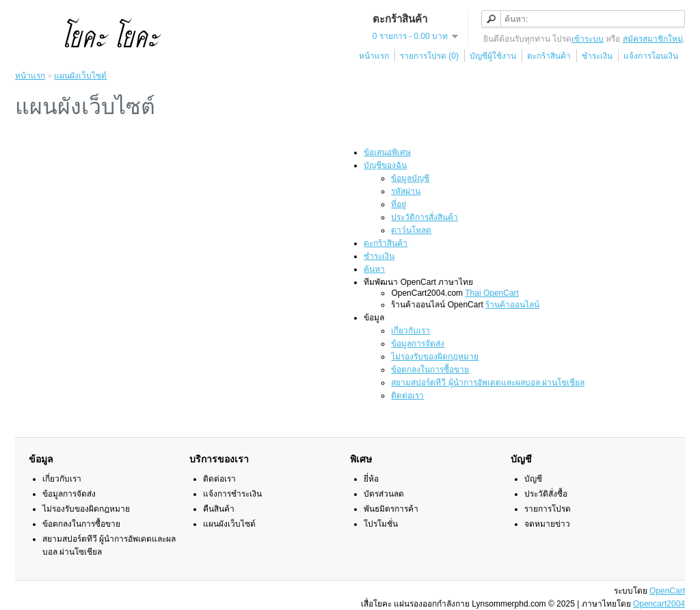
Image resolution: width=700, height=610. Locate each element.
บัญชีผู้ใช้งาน (493, 56)
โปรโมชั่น (381, 524)
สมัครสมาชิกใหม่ (653, 39)
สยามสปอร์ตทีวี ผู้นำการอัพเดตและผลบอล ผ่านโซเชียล (488, 383)
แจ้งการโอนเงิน (651, 56)
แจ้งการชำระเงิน (232, 494)
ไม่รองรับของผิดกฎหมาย (435, 357)
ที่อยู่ (399, 204)
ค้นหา (374, 269)
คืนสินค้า (219, 509)
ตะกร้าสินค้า (549, 56)
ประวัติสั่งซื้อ (546, 494)
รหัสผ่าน (406, 191)
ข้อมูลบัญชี (410, 178)
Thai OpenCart (492, 293)
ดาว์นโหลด (411, 230)
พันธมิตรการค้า (391, 509)
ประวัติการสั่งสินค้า (425, 217)
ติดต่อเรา (407, 396)
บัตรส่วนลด (384, 494)
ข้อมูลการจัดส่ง (418, 344)
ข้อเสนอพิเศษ (387, 152)
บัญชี (533, 479)
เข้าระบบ (588, 39)
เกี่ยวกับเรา (410, 331)
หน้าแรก (374, 56)
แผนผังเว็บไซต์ (80, 76)
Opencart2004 (659, 604)
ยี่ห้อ (371, 479)
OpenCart (667, 591)
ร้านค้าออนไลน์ (512, 305)
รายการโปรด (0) (429, 56)
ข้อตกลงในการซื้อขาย (430, 370)
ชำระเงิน (597, 56)
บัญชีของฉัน (385, 165)
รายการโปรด (548, 509)
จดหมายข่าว (547, 524)
